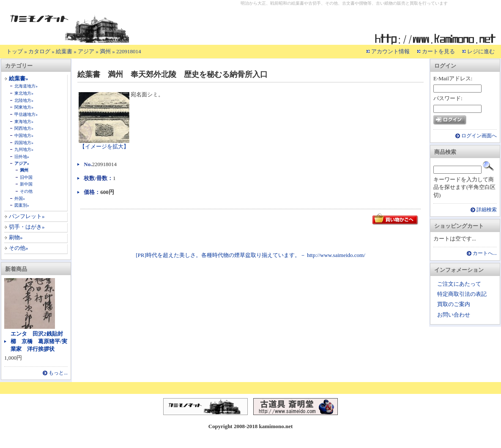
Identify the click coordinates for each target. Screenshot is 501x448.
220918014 (129, 51)
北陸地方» (24, 100)
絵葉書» (19, 78)
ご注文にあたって (459, 284)
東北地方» (24, 93)
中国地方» (24, 135)
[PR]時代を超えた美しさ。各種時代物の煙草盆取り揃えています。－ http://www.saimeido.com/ (250, 255)
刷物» (16, 237)
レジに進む (481, 51)
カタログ (39, 51)
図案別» (22, 205)
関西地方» (24, 128)
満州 (105, 51)
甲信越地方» (26, 114)
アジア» (22, 163)
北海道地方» (26, 86)
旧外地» (22, 157)
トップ (15, 51)
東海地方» (24, 122)
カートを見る (438, 51)
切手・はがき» (27, 227)
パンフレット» (27, 216)
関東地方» (24, 107)
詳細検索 (487, 210)
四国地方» (24, 143)
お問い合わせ (454, 315)
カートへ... (485, 253)
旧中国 (26, 177)
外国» (20, 198)
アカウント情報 (390, 51)
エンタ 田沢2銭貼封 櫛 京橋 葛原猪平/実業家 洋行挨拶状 (40, 341)
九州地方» (24, 149)
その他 (26, 191)
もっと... (58, 373)
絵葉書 (64, 51)
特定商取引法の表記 (462, 294)
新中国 (26, 184)
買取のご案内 (454, 304)
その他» (19, 248)
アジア (86, 51)
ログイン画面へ (479, 136)
